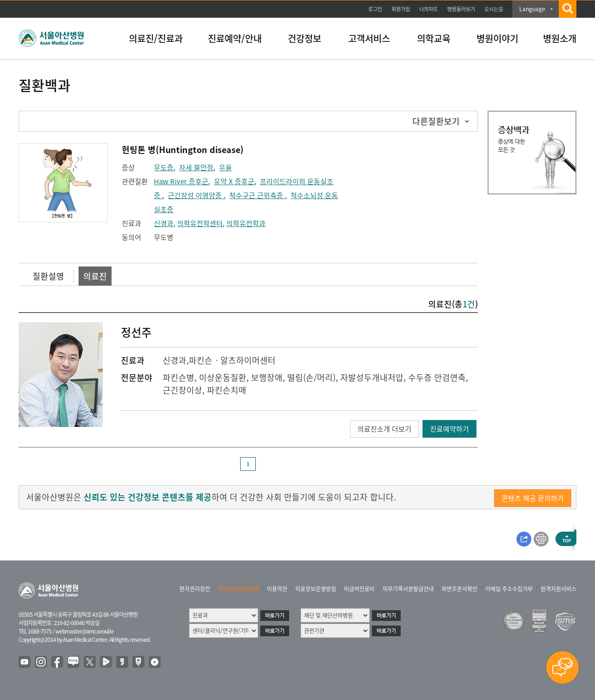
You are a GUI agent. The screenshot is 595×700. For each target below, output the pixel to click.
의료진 (95, 276)
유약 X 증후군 (234, 181)
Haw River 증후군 (181, 181)
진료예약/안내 (235, 38)
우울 (225, 167)
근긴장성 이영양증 (196, 195)
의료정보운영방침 (316, 589)
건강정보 (304, 38)
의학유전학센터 (200, 223)
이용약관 (277, 589)
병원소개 (560, 38)
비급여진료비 (359, 589)
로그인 (375, 9)
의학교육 (434, 38)
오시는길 (494, 9)
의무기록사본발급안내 (408, 589)
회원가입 (401, 9)
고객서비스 (369, 38)
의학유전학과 (246, 223)
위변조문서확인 (459, 589)
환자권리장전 (195, 589)
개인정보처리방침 (238, 589)
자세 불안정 (196, 167)
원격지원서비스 (559, 589)
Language (532, 9)
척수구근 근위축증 (257, 195)
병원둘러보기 (461, 9)
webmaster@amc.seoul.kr (85, 631)
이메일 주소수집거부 (509, 589)
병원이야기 (497, 38)
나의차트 (429, 9)
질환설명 (48, 276)
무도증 (164, 167)
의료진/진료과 (156, 38)
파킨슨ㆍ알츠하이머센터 (232, 360)
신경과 (164, 223)
